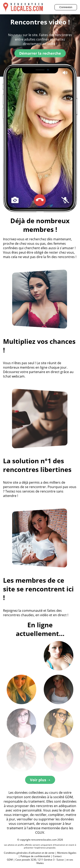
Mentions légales (67, 853)
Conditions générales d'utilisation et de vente (29, 853)
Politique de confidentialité (35, 856)
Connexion (66, 7)
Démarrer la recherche (40, 53)
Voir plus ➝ (40, 780)
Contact (57, 856)
